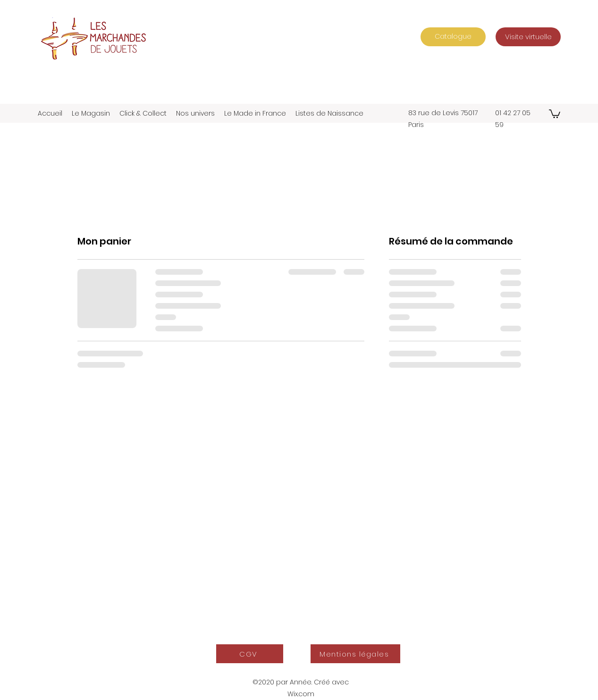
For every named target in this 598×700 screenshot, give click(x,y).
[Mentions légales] (355, 654)
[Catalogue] (453, 37)
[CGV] (250, 654)
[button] (555, 113)
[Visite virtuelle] (528, 37)
